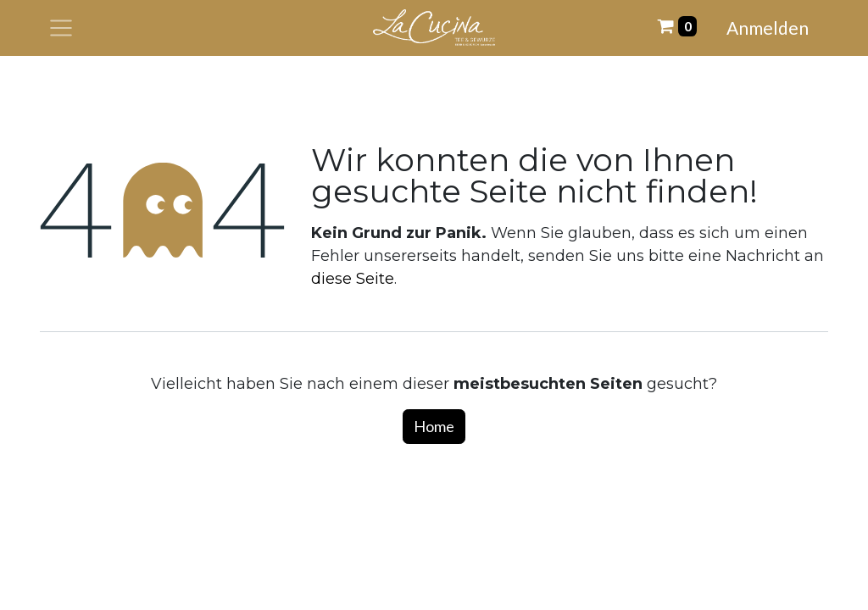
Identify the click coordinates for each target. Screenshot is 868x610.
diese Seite (353, 279)
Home (434, 426)
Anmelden (768, 28)
